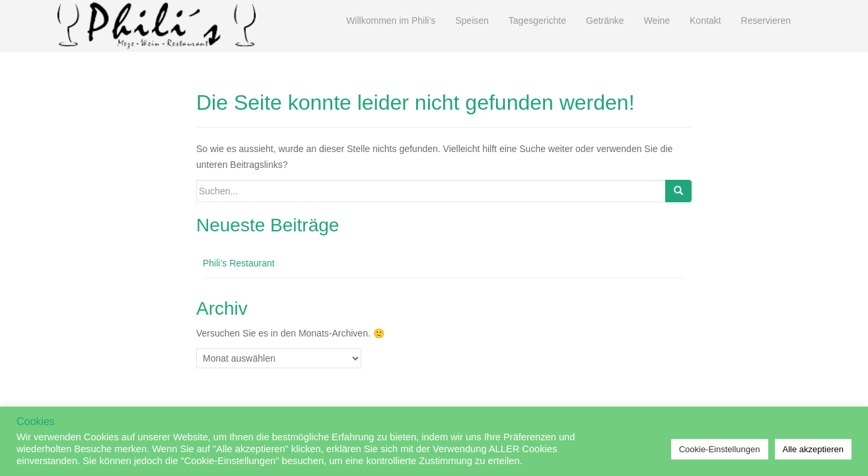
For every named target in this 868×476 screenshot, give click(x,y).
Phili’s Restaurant (239, 263)
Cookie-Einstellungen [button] (720, 449)
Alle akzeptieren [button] (814, 449)
